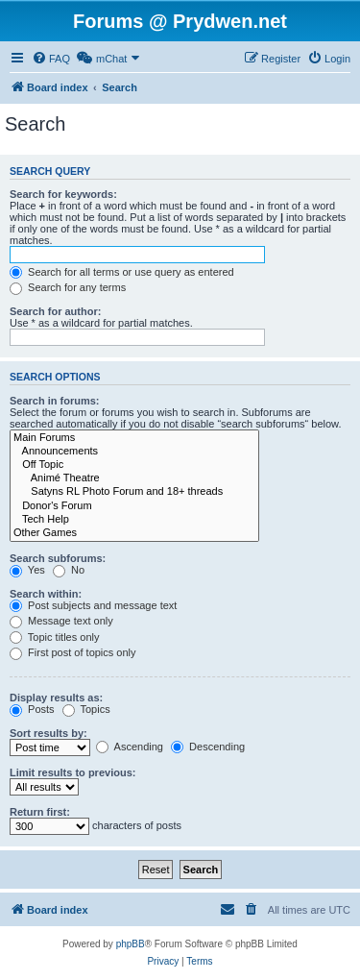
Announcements (134, 452)
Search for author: (55, 311)
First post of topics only (73, 652)
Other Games (134, 533)
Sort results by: (48, 733)
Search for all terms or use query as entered (122, 272)
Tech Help (134, 520)
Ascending (130, 747)
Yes (27, 570)
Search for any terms (68, 287)
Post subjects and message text (93, 605)
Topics (86, 709)
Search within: (46, 594)
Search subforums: (58, 558)
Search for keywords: (63, 194)
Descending (208, 747)
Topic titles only (54, 637)
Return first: (40, 812)
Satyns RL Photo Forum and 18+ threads (134, 492)
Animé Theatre (134, 478)
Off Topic (134, 465)
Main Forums (134, 438)
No (69, 570)
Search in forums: (55, 401)
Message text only (61, 621)
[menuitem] (51, 59)
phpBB (131, 944)
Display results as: (56, 698)
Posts (32, 709)
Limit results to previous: (72, 772)
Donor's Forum (134, 506)
